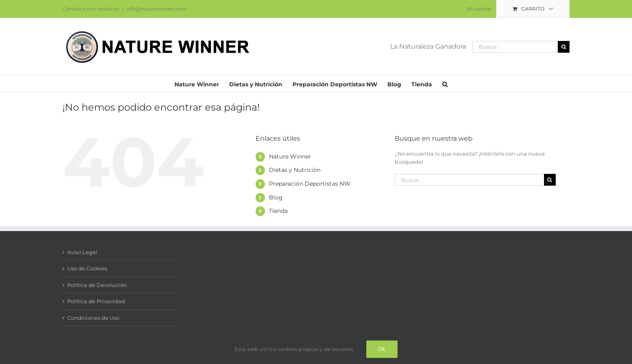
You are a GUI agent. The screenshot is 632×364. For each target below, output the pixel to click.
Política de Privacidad (96, 301)
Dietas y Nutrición (295, 170)
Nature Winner (290, 156)
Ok (382, 349)
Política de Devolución (97, 285)
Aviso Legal (82, 252)
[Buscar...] (515, 47)
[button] (445, 84)
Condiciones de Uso (93, 318)
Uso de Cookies (87, 268)
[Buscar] (564, 47)
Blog (276, 197)
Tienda (278, 211)
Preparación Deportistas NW (310, 184)
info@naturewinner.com (157, 9)
